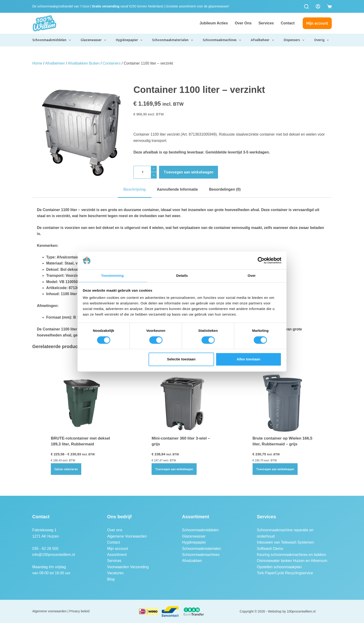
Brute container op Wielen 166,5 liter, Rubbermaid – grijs (283, 441)
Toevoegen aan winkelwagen (188, 172)
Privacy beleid (79, 611)
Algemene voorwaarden (49, 611)
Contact (288, 23)
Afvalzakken (192, 561)
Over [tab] (252, 276)
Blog (111, 579)
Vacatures (115, 573)
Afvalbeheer (263, 40)
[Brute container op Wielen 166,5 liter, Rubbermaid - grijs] (283, 403)
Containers (112, 63)
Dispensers (294, 40)
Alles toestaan (249, 360)
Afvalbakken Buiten (84, 63)
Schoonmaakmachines (222, 40)
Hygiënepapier (129, 40)
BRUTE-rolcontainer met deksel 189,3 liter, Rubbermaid (80, 441)
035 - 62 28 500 (45, 549)
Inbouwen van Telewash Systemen (286, 542)
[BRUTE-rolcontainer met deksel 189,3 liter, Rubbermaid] (81, 403)
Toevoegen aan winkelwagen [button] (174, 469)
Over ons (243, 23)
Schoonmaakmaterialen (173, 40)
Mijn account (317, 23)
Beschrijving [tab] (135, 189)
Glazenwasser (94, 40)
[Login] (318, 6)
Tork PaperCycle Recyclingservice (285, 573)
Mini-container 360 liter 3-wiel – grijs (181, 441)
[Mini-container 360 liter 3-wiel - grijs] (182, 403)
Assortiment (117, 555)
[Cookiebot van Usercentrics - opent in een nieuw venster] (261, 260)
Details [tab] (182, 276)
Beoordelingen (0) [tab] (225, 189)
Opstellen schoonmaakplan (279, 567)
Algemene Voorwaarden (127, 536)
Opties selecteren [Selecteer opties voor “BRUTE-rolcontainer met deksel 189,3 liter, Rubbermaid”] (66, 469)
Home (37, 63)
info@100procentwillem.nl (54, 555)
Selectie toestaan (181, 360)
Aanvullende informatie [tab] (177, 189)
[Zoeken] (306, 7)
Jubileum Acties (214, 23)
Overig (322, 40)
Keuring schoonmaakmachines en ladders (292, 555)
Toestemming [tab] (112, 276)
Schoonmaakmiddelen (52, 40)
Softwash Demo (270, 549)
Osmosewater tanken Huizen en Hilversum (292, 561)
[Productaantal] (145, 172)
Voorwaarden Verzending (128, 567)
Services (266, 23)
